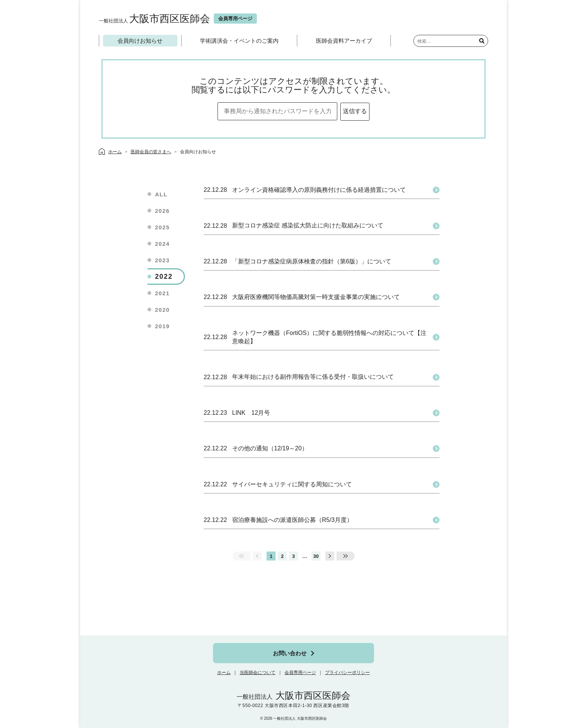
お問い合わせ (290, 653)
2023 (162, 260)
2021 (162, 293)
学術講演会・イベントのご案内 (239, 41)
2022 (164, 277)
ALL (161, 194)
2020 (162, 310)
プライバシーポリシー (347, 673)
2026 (162, 211)
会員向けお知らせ (140, 41)
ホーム (224, 673)
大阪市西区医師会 (154, 19)
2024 (162, 244)
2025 (162, 227)
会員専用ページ (300, 673)
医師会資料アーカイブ (344, 41)
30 (316, 556)
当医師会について (258, 673)
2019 (162, 326)
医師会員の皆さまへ (151, 152)
